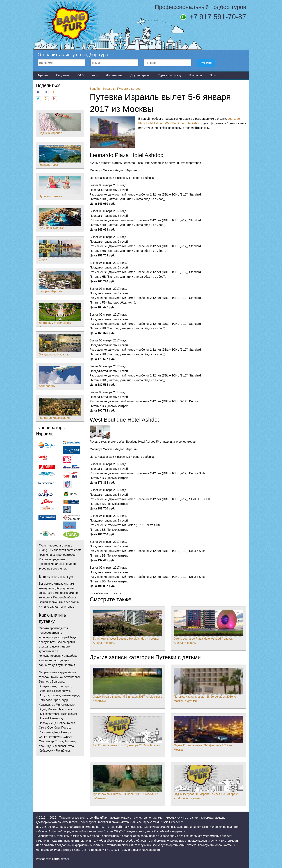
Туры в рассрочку (170, 75)
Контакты (196, 75)
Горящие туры (60, 155)
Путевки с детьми (60, 187)
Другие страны (140, 75)
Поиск (214, 75)
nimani (65, 859)
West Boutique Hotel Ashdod (183, 123)
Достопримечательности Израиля (60, 316)
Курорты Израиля (60, 282)
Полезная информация (60, 408)
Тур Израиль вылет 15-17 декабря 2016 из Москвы (128, 732)
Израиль (43, 75)
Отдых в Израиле (60, 124)
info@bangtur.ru (150, 850)
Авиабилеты (60, 377)
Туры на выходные (60, 219)
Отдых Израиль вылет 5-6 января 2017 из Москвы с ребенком (128, 685)
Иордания (63, 75)
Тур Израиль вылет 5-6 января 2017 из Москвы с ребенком (128, 782)
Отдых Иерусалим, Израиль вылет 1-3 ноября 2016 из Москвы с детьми (208, 782)
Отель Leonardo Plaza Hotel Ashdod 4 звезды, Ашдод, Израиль (208, 627)
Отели (60, 250)
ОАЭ (81, 75)
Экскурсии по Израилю (60, 345)
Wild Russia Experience (168, 822)
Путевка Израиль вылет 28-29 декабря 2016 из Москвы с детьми (208, 685)
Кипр (95, 75)
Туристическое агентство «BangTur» (83, 818)
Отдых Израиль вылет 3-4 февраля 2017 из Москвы (208, 734)
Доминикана (114, 75)
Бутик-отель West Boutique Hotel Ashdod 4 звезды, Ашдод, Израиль (128, 627)
